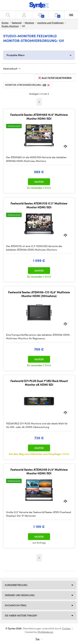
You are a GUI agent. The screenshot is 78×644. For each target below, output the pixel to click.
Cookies (66, 628)
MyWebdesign (45, 632)
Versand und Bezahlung (20, 595)
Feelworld (17, 23)
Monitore (29, 23)
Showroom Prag (16, 605)
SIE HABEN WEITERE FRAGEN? (21, 615)
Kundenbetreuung (16, 585)
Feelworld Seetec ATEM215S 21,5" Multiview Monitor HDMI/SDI (39, 471)
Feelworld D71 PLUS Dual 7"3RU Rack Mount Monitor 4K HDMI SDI (39, 383)
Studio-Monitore (10, 26)
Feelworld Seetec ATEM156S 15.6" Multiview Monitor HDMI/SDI (39, 116)
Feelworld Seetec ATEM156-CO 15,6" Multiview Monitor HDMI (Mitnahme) (39, 294)
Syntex (5, 23)
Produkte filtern (16, 55)
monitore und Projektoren (50, 23)
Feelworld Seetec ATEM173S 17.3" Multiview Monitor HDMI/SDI (39, 205)
